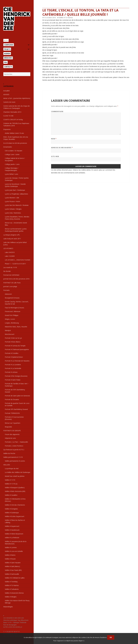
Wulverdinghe (8, 607)
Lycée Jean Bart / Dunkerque (15, 190)
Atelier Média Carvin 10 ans (14, 133)
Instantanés (8, 147)
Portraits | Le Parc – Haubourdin (16, 442)
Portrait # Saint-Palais (13, 380)
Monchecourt (10, 334)
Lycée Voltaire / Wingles (13, 209)
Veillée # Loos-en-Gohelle (14, 551)
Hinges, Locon (10, 319)
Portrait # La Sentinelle (13, 368)
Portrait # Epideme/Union (14, 357)
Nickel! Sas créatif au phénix (15, 476)
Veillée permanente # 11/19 (13, 457)
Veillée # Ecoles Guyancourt (15, 516)
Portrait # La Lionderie (13, 365)
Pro (6, 62)
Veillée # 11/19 (10, 480)
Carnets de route (9, 102)
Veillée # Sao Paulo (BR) (13, 570)
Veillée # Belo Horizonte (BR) (15, 491)
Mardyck (8, 330)
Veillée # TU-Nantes (12, 585)
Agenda (7, 54)
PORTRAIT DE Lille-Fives (12, 283)
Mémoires (8, 58)
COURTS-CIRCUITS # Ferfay (13, 120)
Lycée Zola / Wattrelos (13, 213)
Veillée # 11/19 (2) (11, 484)
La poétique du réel (12, 468)
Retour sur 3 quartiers (13, 423)
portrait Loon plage (10, 286)
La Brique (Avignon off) (11, 235)
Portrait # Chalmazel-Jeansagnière (17, 349)
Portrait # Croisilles (12, 353)
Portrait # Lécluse (11, 372)
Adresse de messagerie (62, 148)
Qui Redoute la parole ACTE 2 (14, 450)
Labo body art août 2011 (12, 239)
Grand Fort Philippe (12, 315)
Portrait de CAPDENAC (11, 275)
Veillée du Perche (9, 453)
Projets (7, 49)
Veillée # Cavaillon (11, 495)
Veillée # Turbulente (12, 589)
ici (84, 641)
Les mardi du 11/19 (10, 267)
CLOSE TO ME (8, 116)
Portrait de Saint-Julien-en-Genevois (17, 396)
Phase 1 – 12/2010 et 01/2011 (15, 264)
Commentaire (57, 111)
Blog (6, 40)
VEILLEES (7, 465)
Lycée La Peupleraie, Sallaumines (16, 194)
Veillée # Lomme (11, 547)
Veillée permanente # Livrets (15, 461)
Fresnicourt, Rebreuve (13, 311)
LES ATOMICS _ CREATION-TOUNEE (18, 260)
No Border (7, 271)
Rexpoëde (8, 427)
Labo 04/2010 (10, 252)
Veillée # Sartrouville (12, 574)
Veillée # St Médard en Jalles (15, 578)
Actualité (6, 91)
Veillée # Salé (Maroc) (12, 566)
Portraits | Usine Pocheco (14, 446)
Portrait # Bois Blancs (13, 342)
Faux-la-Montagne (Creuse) (14, 308)
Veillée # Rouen (10, 559)
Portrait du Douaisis (12, 399)
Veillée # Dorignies (11, 509)
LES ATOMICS (8, 248)
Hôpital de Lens (10, 438)
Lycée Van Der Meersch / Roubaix (17, 205)
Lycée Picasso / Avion (12, 201)
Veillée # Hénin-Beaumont (14, 534)
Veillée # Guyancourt (12, 526)
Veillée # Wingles (11, 597)
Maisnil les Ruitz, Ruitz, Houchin (16, 327)
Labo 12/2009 (10, 256)
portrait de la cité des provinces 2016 (16, 279)
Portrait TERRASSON (12, 413)
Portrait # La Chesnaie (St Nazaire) (17, 361)
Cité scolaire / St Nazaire (14, 151)
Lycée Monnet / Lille (12, 198)
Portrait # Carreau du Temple (15, 346)
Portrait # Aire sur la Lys (13, 338)
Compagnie (9, 45)
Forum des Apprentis (12, 434)
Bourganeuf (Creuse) (12, 298)
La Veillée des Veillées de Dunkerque (18, 472)
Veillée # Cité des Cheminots (15, 505)
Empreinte (7, 129)
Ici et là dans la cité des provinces (15, 143)
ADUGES (6, 94)
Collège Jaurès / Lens (12, 164)
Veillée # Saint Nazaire (13, 563)
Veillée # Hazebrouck (12, 530)
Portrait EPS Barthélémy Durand (16, 409)
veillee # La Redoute (12, 538)
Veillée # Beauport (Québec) (15, 488)
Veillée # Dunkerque (12, 513)
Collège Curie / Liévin (12, 154)
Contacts (8, 67)
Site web (55, 156)
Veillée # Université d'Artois (14, 593)
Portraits (6, 290)
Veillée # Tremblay (11, 582)
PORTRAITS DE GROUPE (12, 431)
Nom (54, 139)
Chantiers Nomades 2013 (12, 112)
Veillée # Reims (10, 555)
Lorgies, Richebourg (12, 323)
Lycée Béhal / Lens (11, 174)
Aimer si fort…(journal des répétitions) (17, 98)
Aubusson (8, 294)
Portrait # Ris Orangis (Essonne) (16, 376)
